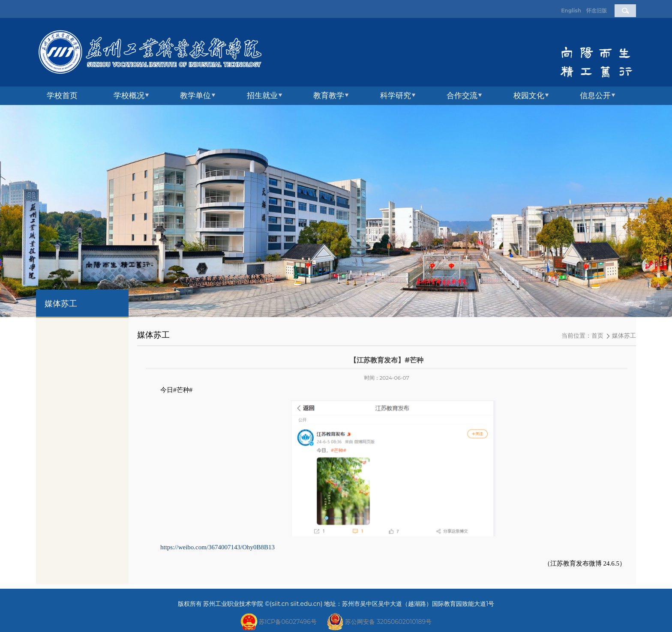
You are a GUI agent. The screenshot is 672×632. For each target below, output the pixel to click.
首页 (597, 336)
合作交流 (462, 96)
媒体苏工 (624, 336)
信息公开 (595, 96)
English (571, 10)
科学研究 (396, 96)
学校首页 (62, 96)
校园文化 (529, 96)
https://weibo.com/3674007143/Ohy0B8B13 (217, 547)
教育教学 (329, 96)
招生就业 (262, 96)
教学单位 (195, 96)
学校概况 (129, 96)
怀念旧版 (597, 10)
